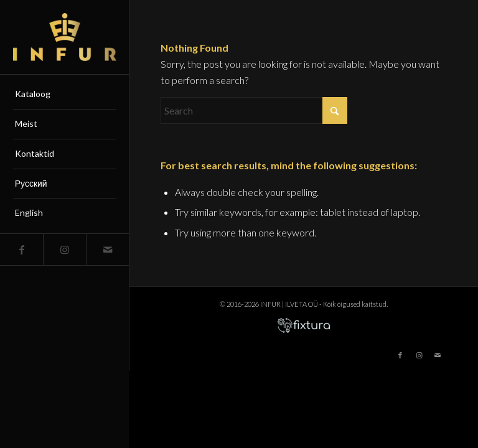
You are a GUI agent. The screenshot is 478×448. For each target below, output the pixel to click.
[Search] (254, 110)
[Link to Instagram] (64, 250)
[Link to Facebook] (21, 250)
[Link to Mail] (107, 250)
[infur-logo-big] (65, 37)
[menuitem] (65, 95)
